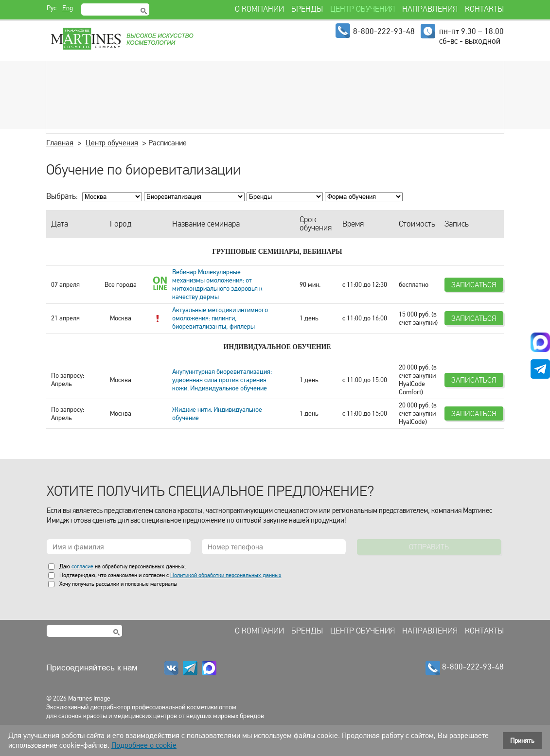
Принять (522, 741)
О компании (259, 631)
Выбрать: (62, 196)
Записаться (474, 285)
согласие (82, 566)
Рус (52, 8)
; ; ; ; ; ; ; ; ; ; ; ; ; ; (285, 197)
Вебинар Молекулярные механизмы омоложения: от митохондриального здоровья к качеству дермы (217, 284)
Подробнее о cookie (144, 745)
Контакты (484, 631)
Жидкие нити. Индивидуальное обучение (217, 414)
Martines (122, 39)
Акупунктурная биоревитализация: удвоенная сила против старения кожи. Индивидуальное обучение (222, 380)
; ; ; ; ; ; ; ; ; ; (194, 197)
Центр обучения (112, 143)
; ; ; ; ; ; (364, 197)
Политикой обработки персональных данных (226, 575)
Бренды (307, 631)
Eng (68, 8)
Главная (60, 143)
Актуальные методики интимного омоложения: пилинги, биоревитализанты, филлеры (220, 318)
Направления (430, 631)
